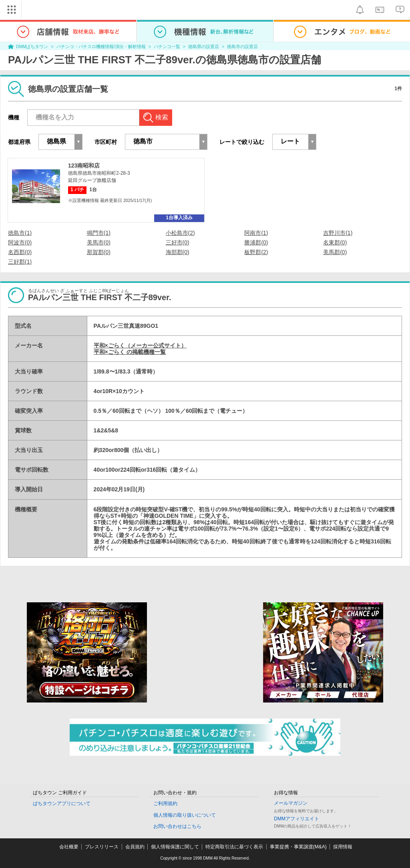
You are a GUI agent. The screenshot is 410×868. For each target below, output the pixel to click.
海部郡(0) (178, 252)
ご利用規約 (165, 803)
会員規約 (135, 847)
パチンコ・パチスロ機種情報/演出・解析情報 (101, 46)
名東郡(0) (335, 242)
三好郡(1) (20, 262)
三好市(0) (178, 242)
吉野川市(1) (338, 233)
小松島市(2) (180, 233)
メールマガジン (291, 803)
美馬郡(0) (335, 252)
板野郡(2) (256, 252)
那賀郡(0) (99, 252)
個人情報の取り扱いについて (185, 815)
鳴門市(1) (99, 233)
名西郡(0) (20, 252)
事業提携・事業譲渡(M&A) (298, 847)
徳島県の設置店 (204, 46)
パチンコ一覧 (167, 46)
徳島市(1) (20, 233)
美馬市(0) (99, 242)
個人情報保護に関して (175, 847)
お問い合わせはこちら (177, 826)
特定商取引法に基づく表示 (234, 847)
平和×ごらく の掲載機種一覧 (130, 352)
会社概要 (69, 847)
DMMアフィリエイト (296, 819)
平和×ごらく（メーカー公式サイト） (140, 345)
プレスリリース (102, 847)
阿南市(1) (256, 233)
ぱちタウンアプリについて (62, 803)
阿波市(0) (20, 242)
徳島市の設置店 (242, 46)
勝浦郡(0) (256, 242)
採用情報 (343, 847)
